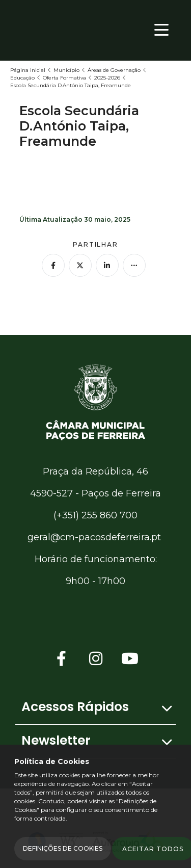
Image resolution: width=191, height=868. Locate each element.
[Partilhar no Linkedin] (107, 265)
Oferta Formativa (64, 78)
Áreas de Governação (114, 70)
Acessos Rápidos (75, 707)
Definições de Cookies (63, 848)
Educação (22, 78)
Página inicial (28, 70)
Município (66, 70)
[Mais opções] (134, 265)
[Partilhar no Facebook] (53, 265)
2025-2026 (107, 78)
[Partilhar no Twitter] (80, 265)
